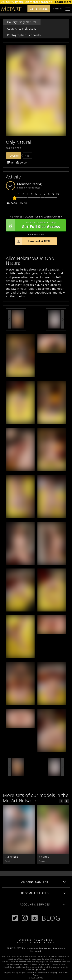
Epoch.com (40, 970)
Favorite (14, 156)
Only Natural (19, 142)
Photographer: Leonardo (24, 35)
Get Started (39, 9)
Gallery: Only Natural (22, 22)
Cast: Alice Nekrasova (22, 29)
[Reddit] (35, 918)
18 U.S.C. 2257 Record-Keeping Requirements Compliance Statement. (36, 950)
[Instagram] (25, 918)
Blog (51, 918)
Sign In (58, 9)
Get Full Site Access (35, 225)
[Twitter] (15, 918)
